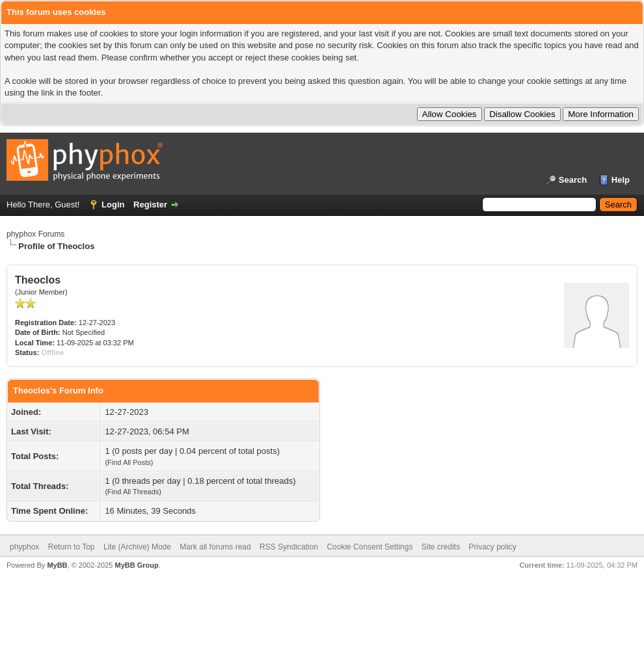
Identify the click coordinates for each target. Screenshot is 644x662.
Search (573, 180)
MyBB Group (136, 565)
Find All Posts (129, 462)
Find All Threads (133, 492)
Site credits (441, 547)
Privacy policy (493, 547)
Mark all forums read (215, 547)
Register (150, 205)
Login (113, 205)
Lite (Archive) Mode (137, 547)
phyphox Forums (35, 234)
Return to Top (72, 547)
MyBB (57, 565)
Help (621, 180)
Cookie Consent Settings (369, 547)
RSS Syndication (289, 547)
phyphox (24, 547)
